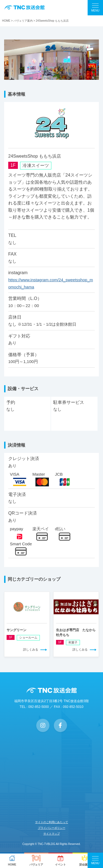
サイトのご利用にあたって (52, 822)
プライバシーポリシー (52, 828)
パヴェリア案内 (23, 21)
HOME (6, 21)
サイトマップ (52, 834)
